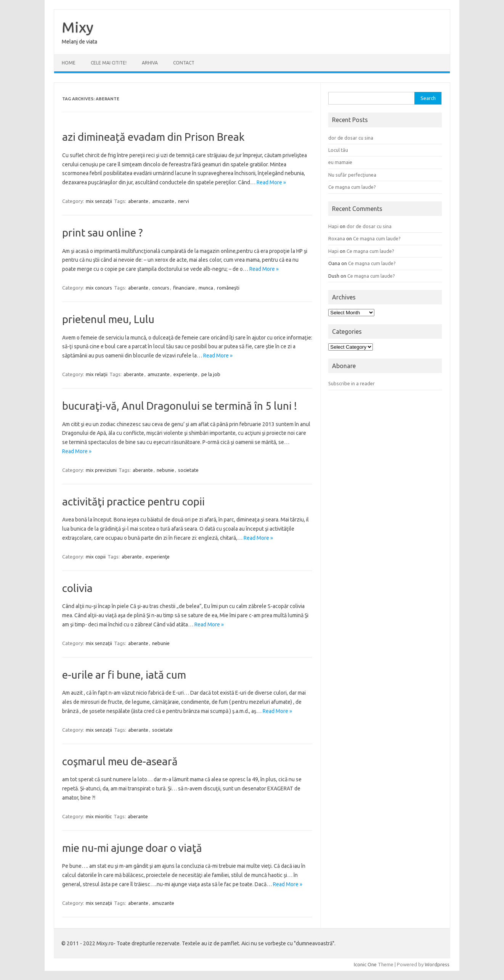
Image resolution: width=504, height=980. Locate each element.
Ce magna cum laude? (352, 187)
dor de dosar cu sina (351, 138)
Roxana (337, 238)
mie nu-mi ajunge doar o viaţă (132, 848)
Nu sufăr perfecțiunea (352, 175)
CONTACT (184, 63)
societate (188, 470)
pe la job (211, 374)
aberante (138, 201)
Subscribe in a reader (352, 383)
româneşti (228, 288)
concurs (161, 288)
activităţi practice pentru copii (133, 501)
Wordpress (437, 964)
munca (206, 288)
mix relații (97, 374)
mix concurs (99, 288)
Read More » (271, 182)
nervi (184, 201)
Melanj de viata (79, 42)
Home (69, 63)
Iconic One (365, 964)
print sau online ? (102, 233)
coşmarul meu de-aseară (120, 761)
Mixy (78, 27)
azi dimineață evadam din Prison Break (153, 137)
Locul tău (338, 150)
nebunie (165, 470)
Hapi (333, 226)
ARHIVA (150, 63)
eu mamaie (340, 162)
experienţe (185, 374)
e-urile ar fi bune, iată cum (124, 675)
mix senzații (99, 201)
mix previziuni (101, 470)
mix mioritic (99, 816)
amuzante (163, 201)
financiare (184, 288)
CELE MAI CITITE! (109, 63)
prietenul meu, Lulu (108, 319)
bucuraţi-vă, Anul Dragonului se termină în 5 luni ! (180, 406)
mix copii (96, 557)
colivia (77, 588)
